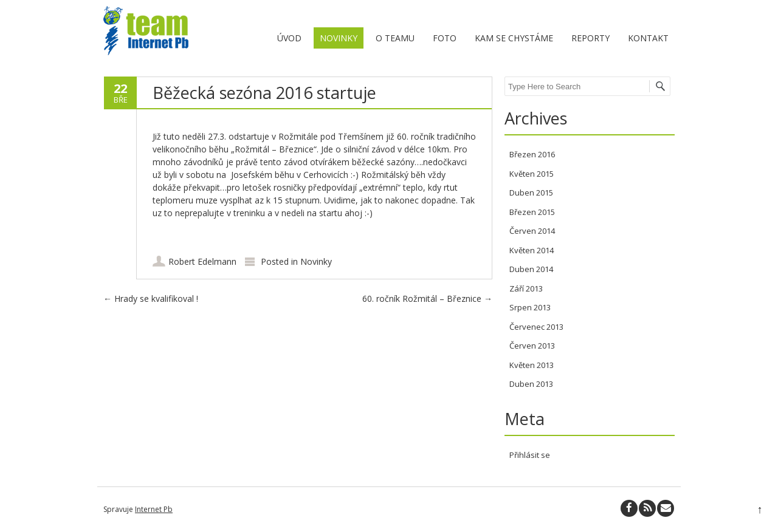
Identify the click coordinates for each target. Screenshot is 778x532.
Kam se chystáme (514, 38)
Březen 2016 (532, 154)
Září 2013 (526, 288)
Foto (445, 38)
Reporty (590, 38)
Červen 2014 (532, 231)
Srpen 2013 (530, 307)
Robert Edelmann (202, 261)
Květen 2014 (532, 250)
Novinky (339, 38)
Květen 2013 (532, 365)
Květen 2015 (532, 174)
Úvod (289, 38)
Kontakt (648, 38)
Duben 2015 (531, 193)
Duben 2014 (531, 269)
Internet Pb (154, 509)
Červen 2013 (532, 346)
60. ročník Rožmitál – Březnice (427, 298)
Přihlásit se (530, 455)
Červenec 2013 (536, 327)
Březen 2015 (532, 212)
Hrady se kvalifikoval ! (151, 298)
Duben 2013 (531, 384)
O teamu (395, 38)
